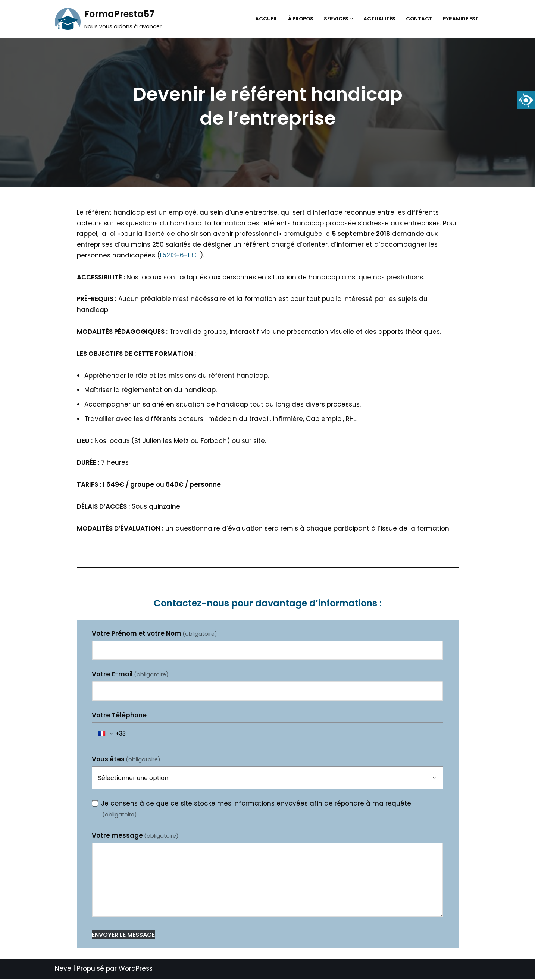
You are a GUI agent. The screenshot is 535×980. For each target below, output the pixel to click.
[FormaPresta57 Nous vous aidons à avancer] (108, 19)
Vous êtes (126, 761)
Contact (419, 19)
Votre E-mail (130, 675)
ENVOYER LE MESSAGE (123, 936)
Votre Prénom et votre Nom (155, 634)
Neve (63, 970)
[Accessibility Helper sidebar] (526, 100)
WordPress (136, 970)
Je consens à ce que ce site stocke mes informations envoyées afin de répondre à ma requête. (257, 810)
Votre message (135, 837)
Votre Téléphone (119, 716)
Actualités (379, 19)
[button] (352, 19)
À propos (301, 19)
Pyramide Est (461, 19)
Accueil (266, 19)
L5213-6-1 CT (180, 255)
